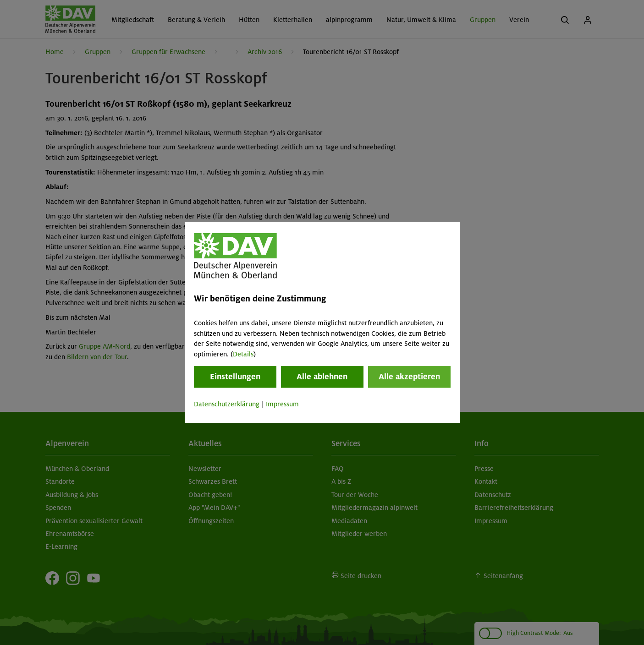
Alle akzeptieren (409, 377)
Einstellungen (235, 377)
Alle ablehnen (322, 377)
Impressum (282, 404)
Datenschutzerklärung (227, 404)
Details (243, 354)
